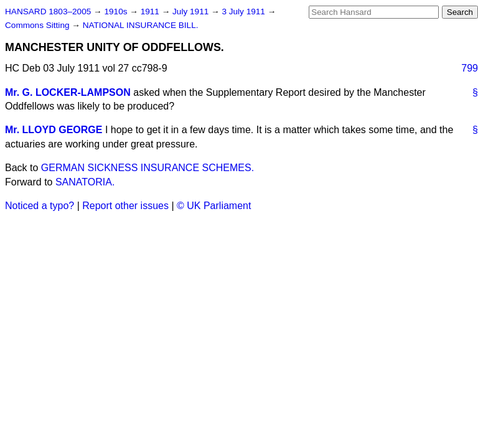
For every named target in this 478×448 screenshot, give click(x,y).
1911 (151, 12)
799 (470, 68)
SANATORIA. (85, 182)
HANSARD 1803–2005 (48, 12)
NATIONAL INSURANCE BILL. (141, 25)
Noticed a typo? (40, 206)
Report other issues (125, 206)
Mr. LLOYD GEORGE (54, 130)
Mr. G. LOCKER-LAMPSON (68, 92)
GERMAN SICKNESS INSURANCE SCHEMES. (148, 168)
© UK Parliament (214, 206)
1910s (117, 12)
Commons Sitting (38, 25)
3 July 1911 (244, 12)
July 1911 (192, 12)
